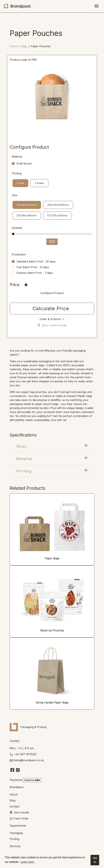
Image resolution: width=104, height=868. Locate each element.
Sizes (52, 446)
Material (52, 458)
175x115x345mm (57, 215)
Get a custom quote (52, 325)
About (14, 794)
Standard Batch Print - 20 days (36, 261)
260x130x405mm (58, 205)
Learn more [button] (27, 862)
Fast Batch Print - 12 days (33, 267)
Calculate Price (51, 308)
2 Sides (39, 183)
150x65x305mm (27, 205)
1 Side (20, 183)
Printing (52, 471)
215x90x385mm (27, 215)
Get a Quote (21, 812)
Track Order (21, 818)
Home (13, 46)
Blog (12, 800)
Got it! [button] (95, 860)
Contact (15, 806)
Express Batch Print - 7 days (35, 273)
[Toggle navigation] (96, 6)
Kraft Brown (24, 164)
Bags (24, 46)
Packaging (16, 833)
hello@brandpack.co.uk (29, 760)
